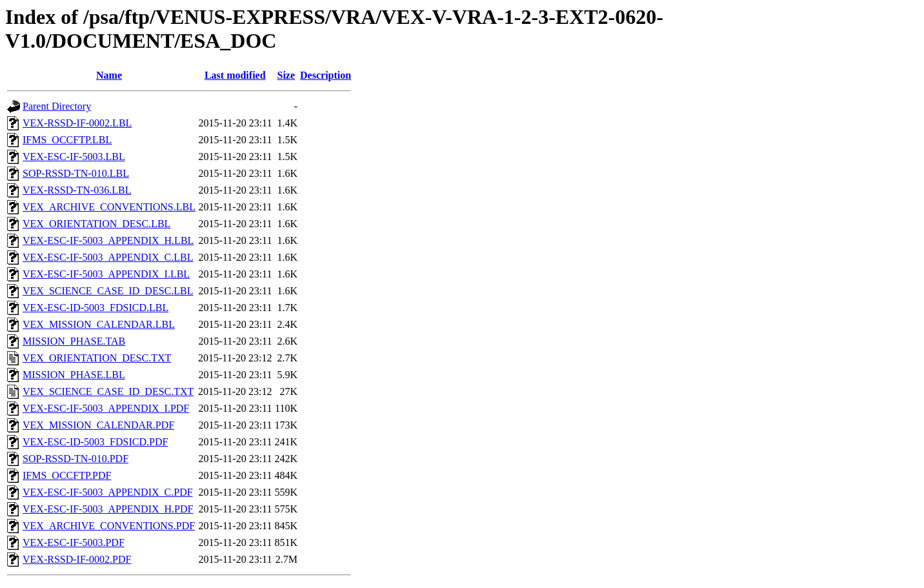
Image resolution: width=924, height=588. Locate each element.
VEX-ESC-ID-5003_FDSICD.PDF (95, 442)
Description (326, 75)
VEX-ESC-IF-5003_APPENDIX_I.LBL (106, 274)
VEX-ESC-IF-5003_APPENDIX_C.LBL (108, 257)
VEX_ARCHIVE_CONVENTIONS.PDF (109, 526)
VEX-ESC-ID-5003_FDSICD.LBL (95, 308)
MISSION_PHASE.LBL (74, 375)
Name (109, 75)
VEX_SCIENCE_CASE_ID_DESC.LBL (108, 291)
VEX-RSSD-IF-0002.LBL (77, 123)
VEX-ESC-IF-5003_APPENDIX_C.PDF (108, 492)
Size (286, 75)
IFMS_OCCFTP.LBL (67, 140)
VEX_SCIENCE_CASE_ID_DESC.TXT (108, 391)
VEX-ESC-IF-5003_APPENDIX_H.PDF (108, 509)
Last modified (235, 75)
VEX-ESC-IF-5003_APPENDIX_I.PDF (106, 408)
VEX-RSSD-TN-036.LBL (77, 190)
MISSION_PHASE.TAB (74, 341)
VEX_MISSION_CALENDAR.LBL (99, 324)
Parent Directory (57, 106)
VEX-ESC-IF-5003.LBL (74, 157)
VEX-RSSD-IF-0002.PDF (77, 559)
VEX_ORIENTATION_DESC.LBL (96, 224)
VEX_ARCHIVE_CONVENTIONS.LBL (109, 207)
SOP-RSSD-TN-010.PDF (75, 459)
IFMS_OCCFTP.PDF (67, 475)
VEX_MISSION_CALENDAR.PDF (98, 425)
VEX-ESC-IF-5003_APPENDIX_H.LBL (108, 240)
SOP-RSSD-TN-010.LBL (76, 173)
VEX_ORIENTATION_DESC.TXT (97, 358)
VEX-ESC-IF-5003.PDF (74, 542)
